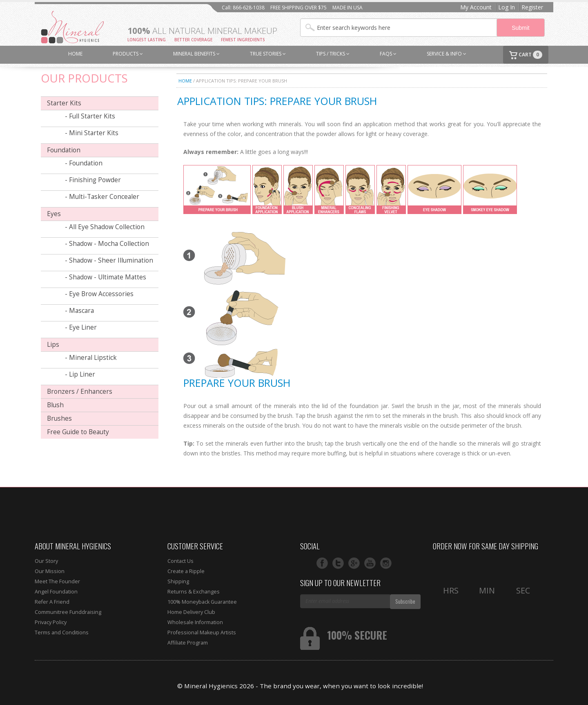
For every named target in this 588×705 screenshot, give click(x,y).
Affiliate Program (188, 643)
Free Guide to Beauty (78, 432)
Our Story (46, 561)
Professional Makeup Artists (202, 632)
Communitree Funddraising (68, 612)
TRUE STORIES (268, 54)
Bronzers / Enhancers (80, 392)
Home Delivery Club (191, 612)
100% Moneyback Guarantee (202, 602)
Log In (507, 7)
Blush (55, 405)
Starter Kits (64, 103)
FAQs (388, 54)
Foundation (64, 150)
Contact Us (180, 561)
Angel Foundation (56, 592)
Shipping (178, 581)
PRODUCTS (128, 54)
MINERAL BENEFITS (196, 54)
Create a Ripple (186, 571)
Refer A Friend (52, 602)
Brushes (59, 418)
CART (526, 55)
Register (532, 7)
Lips (53, 345)
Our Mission (50, 571)
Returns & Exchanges (194, 592)
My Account (476, 7)
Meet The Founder (57, 581)
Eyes (54, 214)
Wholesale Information (195, 622)
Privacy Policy (51, 622)
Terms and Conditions (62, 632)
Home (185, 81)
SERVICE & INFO (447, 54)
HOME (75, 54)
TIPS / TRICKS (333, 54)
